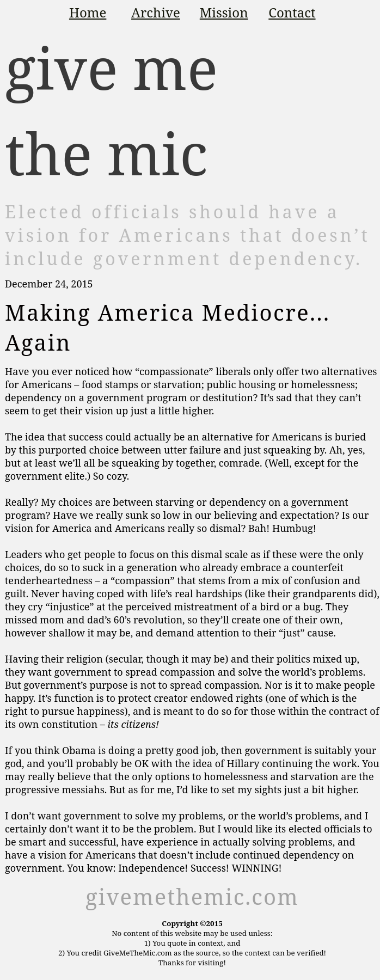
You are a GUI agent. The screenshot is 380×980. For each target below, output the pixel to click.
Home (88, 12)
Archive (156, 12)
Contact (292, 12)
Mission (224, 12)
